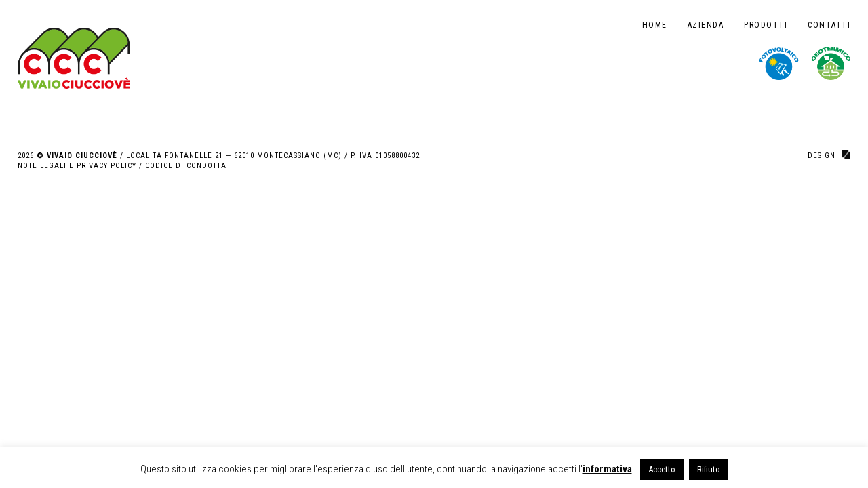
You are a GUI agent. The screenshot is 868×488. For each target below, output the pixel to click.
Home (655, 25)
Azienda (706, 25)
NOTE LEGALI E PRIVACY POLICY (77, 166)
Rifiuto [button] (709, 469)
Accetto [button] (662, 469)
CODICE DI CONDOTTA (186, 166)
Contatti (829, 25)
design (822, 156)
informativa (607, 469)
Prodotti (766, 25)
